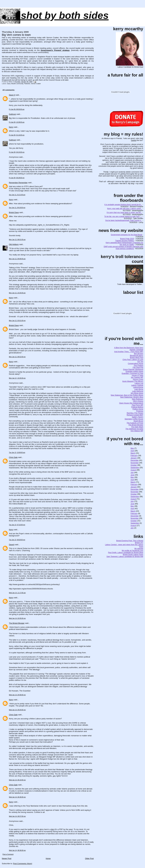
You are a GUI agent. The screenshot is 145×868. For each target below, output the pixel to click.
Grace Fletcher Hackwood (133, 369)
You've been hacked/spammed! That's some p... (124, 220)
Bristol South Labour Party (133, 555)
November (135, 463)
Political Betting (137, 407)
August (133, 470)
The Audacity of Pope (135, 423)
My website (139, 549)
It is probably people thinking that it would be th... (123, 205)
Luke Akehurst (138, 391)
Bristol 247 (139, 543)
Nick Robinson (138, 399)
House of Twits (137, 375)
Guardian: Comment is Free (132, 373)
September (135, 468)
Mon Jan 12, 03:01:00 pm (17, 321)
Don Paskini (138, 365)
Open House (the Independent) (131, 403)
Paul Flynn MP (137, 405)
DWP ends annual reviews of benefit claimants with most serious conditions (123, 248)
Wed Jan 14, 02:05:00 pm (17, 618)
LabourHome (138, 387)
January (134, 458)
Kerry (11, 127)
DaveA (12, 545)
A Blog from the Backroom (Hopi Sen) (129, 348)
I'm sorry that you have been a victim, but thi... (124, 213)
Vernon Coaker (36, 84)
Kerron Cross (138, 379)
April (132, 451)
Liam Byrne (139, 389)
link (52, 829)
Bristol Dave (14, 212)
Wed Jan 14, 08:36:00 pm (17, 850)
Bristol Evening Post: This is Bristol (130, 541)
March (133, 453)
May (132, 448)
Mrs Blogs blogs (137, 393)
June (132, 475)
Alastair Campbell (136, 350)
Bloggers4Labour (137, 356)
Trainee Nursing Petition (125, 241)
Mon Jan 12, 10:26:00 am (17, 293)
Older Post (89, 858)
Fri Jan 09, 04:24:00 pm (17, 152)
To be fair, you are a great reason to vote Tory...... (123, 216)
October (134, 465)
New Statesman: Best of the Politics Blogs (127, 395)
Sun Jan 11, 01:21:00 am (17, 195)
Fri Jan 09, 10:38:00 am (17, 122)
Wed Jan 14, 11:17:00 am (17, 593)
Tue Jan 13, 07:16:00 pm (17, 525)
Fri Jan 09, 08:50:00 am (17, 109)
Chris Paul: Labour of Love (133, 360)
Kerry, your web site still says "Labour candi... (125, 209)
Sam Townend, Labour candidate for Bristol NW (125, 557)
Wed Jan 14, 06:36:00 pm (17, 797)
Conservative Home (136, 364)
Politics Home (138, 409)
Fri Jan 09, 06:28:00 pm (17, 178)
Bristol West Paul (137, 358)
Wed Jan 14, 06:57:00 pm (17, 816)
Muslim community (17, 84)
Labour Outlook (137, 385)
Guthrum (12, 114)
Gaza (9, 84)
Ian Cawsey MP (137, 377)
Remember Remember (18, 183)
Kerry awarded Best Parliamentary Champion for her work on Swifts (125, 244)
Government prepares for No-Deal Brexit (127, 235)
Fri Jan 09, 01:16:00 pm (17, 135)
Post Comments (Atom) (23, 864)
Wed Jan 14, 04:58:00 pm (17, 695)
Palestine (27, 84)
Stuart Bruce (138, 421)
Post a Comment (8, 854)
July (132, 473)
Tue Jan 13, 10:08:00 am (17, 453)
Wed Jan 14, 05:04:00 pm (17, 710)
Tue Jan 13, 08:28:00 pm (17, 540)
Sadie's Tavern (137, 417)
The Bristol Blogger (17, 623)
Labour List (139, 383)
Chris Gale (13, 457)
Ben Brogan (139, 354)
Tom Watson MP (137, 431)
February (134, 456)
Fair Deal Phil (138, 367)
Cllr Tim (140, 362)
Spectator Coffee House (134, 419)
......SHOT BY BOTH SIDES (56, 15)
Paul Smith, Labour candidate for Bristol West (126, 553)
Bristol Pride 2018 (127, 239)
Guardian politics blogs (134, 371)
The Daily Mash (137, 427)
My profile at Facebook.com (132, 551)
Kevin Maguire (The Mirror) (133, 381)
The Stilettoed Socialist (134, 429)
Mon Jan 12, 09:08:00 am (17, 259)
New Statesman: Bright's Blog (132, 397)
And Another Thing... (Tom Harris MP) (129, 352)
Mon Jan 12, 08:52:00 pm (17, 357)
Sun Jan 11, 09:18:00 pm (17, 208)
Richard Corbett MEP (135, 415)
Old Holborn (14, 244)
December (135, 460)
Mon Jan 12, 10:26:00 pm (17, 378)
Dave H (12, 95)
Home (48, 858)
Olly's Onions (138, 401)
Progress (140, 411)
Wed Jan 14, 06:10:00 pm (17, 780)
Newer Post (7, 858)
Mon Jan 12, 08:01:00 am (17, 240)
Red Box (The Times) (135, 413)
